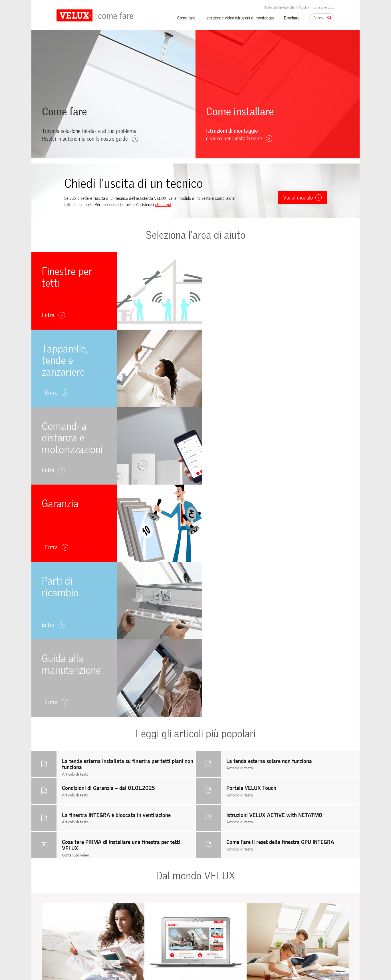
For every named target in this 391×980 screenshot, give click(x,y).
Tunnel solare (137, 916)
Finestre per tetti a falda (147, 901)
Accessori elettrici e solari (147, 943)
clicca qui (163, 205)
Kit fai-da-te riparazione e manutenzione (147, 954)
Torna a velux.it (323, 7)
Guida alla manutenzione (77, 938)
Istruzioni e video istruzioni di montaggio (240, 18)
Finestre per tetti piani (145, 909)
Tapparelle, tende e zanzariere (81, 909)
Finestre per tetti (71, 901)
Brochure (292, 18)
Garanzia (64, 923)
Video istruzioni (139, 964)
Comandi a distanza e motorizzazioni (87, 916)
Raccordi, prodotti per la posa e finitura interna (152, 926)
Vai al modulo (303, 198)
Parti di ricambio (70, 930)
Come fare (186, 18)
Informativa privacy (212, 929)
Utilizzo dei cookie (210, 922)
